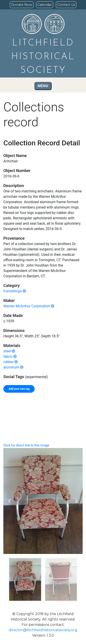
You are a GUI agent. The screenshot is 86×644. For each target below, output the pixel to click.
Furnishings (15, 291)
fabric (10, 356)
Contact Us (66, 5)
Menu (43, 86)
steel (9, 351)
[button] (9, 501)
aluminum (13, 367)
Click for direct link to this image (26, 445)
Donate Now (22, 5)
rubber (10, 362)
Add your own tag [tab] (19, 389)
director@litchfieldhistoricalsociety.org (43, 630)
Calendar (45, 5)
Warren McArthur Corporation (29, 306)
